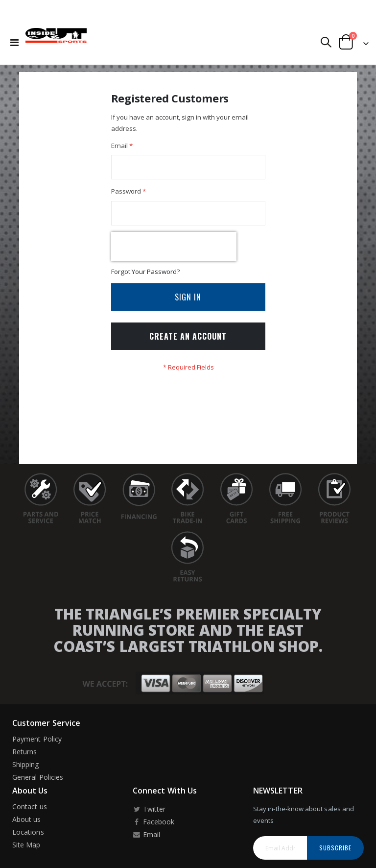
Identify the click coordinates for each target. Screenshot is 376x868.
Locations (28, 840)
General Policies (38, 784)
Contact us (30, 814)
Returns (24, 759)
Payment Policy (37, 746)
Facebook (153, 830)
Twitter (149, 817)
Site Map (26, 853)
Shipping (26, 772)
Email (146, 842)
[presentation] (174, 251)
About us (27, 827)
